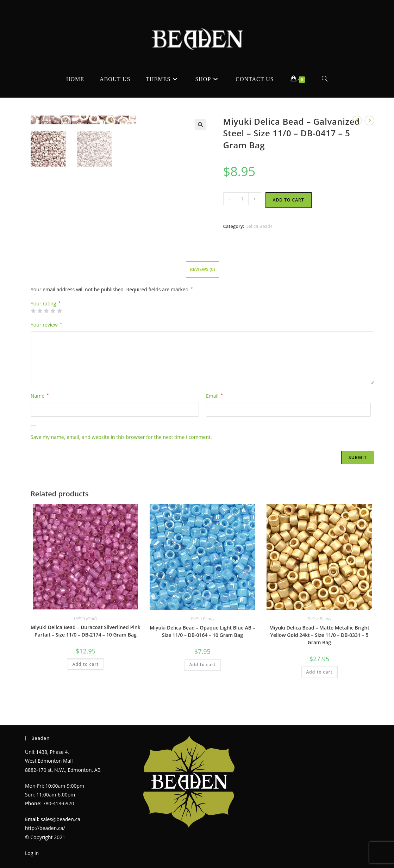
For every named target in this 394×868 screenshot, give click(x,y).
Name (40, 414)
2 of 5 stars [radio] (40, 328)
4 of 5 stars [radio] (53, 328)
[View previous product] (357, 120)
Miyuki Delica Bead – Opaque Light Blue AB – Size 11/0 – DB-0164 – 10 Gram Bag (202, 649)
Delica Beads (259, 226)
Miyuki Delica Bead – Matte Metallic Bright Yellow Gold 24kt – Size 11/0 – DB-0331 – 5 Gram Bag (319, 653)
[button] (200, 125)
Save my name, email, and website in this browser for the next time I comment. (121, 455)
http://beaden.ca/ (45, 828)
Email (214, 414)
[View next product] (369, 120)
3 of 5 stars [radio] (46, 328)
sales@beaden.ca (61, 819)
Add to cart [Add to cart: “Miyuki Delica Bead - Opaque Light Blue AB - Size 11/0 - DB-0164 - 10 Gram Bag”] (202, 683)
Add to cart (289, 200)
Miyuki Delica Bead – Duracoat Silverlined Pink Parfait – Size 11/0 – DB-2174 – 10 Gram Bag (86, 649)
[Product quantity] (242, 199)
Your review (46, 342)
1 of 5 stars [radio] (33, 328)
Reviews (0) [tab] (202, 287)
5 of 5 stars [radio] (60, 328)
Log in (32, 853)
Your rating (46, 321)
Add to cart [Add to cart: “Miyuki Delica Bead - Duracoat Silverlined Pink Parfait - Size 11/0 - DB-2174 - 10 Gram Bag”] (85, 682)
